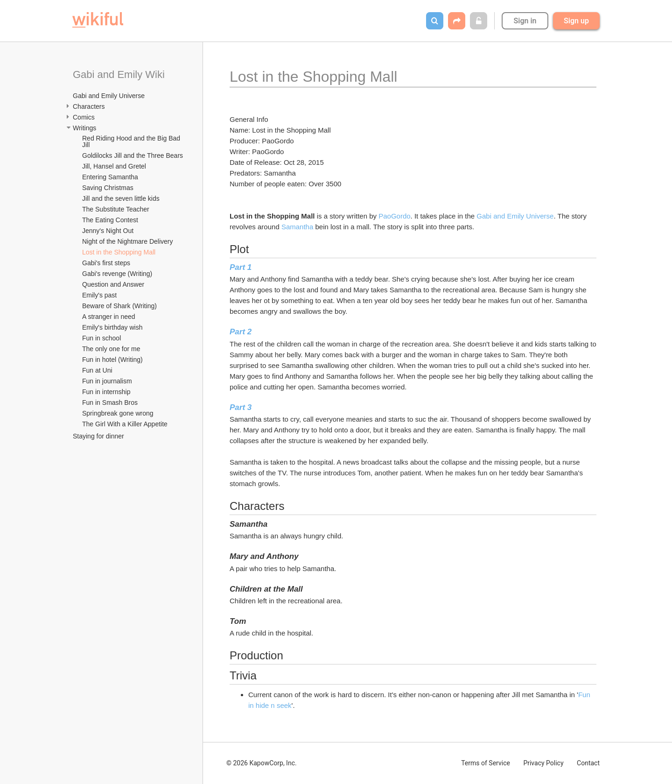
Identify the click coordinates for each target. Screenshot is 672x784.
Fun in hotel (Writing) (112, 360)
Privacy (543, 763)
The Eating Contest (110, 220)
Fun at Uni (97, 370)
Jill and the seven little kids (121, 198)
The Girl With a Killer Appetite (125, 424)
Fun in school (101, 338)
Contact (588, 763)
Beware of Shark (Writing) (119, 306)
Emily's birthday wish (112, 327)
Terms (486, 763)
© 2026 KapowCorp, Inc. (262, 763)
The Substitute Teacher (116, 209)
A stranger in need (109, 317)
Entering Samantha (110, 177)
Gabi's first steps (106, 263)
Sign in (525, 21)
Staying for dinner (98, 436)
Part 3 (241, 407)
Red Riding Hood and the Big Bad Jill (132, 141)
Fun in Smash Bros (110, 403)
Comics (84, 117)
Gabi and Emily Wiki (119, 74)
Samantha (298, 227)
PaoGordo (394, 216)
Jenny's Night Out (108, 231)
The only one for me (111, 349)
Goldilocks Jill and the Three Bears (133, 155)
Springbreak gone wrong (118, 413)
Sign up (576, 21)
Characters (89, 106)
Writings (84, 128)
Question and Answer (113, 284)
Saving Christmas (108, 188)
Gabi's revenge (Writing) (117, 274)
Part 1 (241, 267)
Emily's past (99, 295)
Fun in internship (106, 392)
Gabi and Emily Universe (109, 96)
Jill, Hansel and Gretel (114, 166)
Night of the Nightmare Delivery (128, 241)
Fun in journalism (107, 381)
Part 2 (241, 332)
